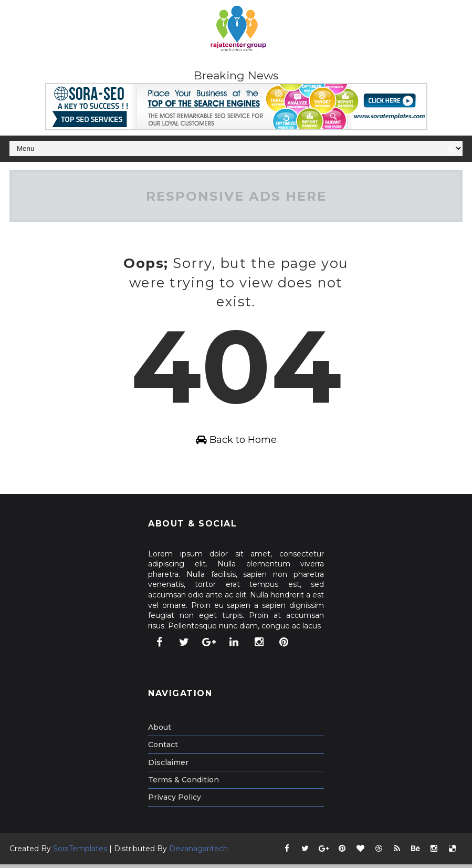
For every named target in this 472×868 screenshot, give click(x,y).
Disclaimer (168, 766)
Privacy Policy (175, 801)
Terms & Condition (183, 783)
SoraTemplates (80, 852)
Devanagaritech (198, 852)
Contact (163, 749)
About (160, 731)
